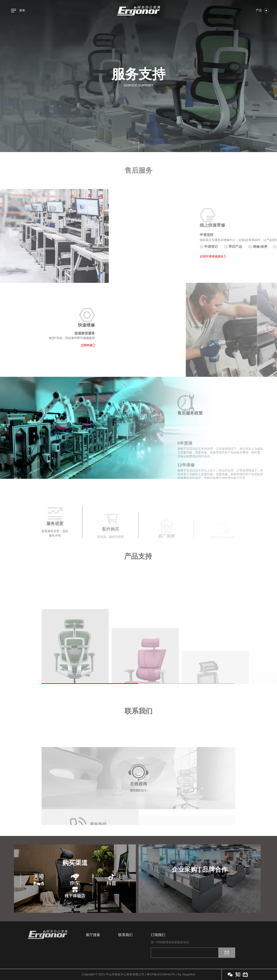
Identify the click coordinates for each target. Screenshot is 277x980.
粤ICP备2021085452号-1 (161, 974)
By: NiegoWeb (188, 974)
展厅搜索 (93, 935)
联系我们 (125, 935)
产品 (262, 10)
